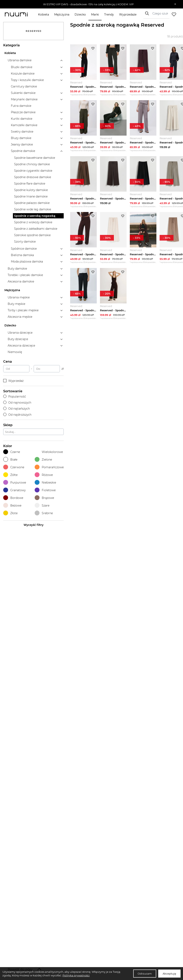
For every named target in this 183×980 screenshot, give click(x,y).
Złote (10, 513)
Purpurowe (15, 482)
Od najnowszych (17, 403)
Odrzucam (145, 974)
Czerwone (14, 467)
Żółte (10, 475)
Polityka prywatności (76, 975)
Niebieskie (45, 482)
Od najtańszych (17, 409)
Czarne (12, 452)
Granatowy (14, 490)
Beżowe (12, 505)
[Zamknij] (175, 4)
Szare (42, 505)
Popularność (15, 397)
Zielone (43, 459)
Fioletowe (45, 490)
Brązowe (44, 498)
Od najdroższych (17, 415)
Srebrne (44, 513)
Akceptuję (169, 974)
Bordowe (13, 498)
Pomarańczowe (49, 467)
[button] (89, 4)
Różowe (44, 475)
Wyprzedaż (13, 381)
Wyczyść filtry (34, 525)
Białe (10, 459)
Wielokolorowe (49, 452)
